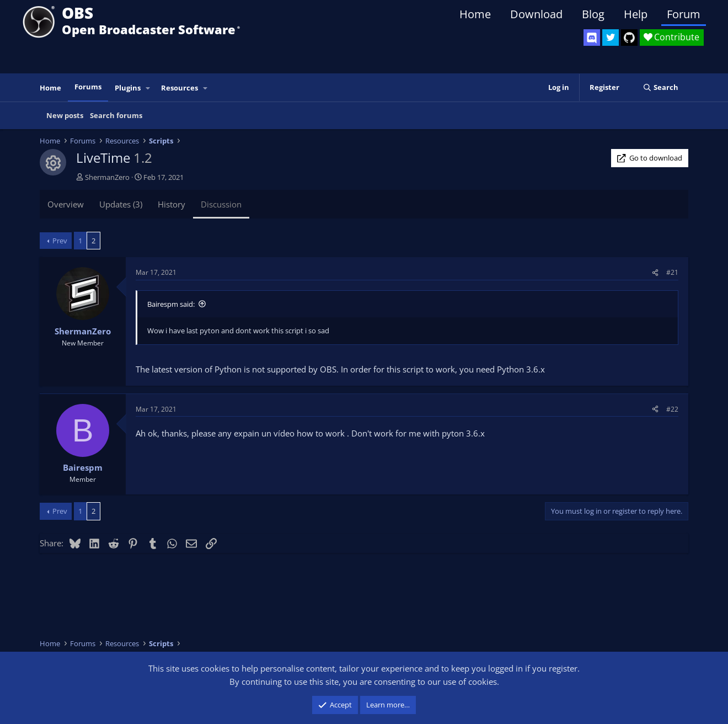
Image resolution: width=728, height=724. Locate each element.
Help (636, 14)
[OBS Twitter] (611, 38)
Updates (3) (121, 204)
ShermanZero (107, 177)
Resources (180, 88)
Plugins (128, 88)
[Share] (655, 272)
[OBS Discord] (592, 38)
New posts (65, 115)
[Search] (660, 87)
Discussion (221, 204)
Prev (60, 241)
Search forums (116, 115)
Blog (593, 14)
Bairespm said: (171, 304)
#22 (672, 409)
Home (475, 14)
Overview (66, 204)
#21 (672, 272)
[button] (148, 88)
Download (536, 14)
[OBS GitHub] (629, 38)
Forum (684, 14)
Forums (88, 87)
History (172, 204)
